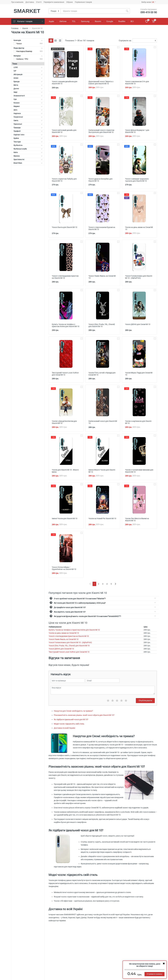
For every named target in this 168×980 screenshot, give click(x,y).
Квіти (28, 152)
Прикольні (28, 124)
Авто (28, 110)
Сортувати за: (125, 41)
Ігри (28, 99)
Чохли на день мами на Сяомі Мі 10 (64, 633)
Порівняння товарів (83, 2)
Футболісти (28, 145)
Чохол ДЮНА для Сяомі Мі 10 (61, 649)
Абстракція (28, 74)
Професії (28, 131)
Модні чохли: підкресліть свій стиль (69, 724)
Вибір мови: (149, 2)
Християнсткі (28, 159)
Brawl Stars (28, 163)
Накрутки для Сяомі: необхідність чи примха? (73, 711)
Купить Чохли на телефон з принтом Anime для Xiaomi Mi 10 (74, 630)
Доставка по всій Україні (64, 728)
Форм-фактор (28, 48)
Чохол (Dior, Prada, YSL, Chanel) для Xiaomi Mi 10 (69, 646)
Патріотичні (28, 117)
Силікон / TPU (22, 59)
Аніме (28, 78)
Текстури (28, 142)
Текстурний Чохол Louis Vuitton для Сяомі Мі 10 (69, 652)
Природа (28, 128)
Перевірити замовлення (54, 2)
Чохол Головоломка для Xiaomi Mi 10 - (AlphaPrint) (70, 642)
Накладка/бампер (24, 51)
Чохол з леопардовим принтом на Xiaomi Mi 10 (69, 636)
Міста (28, 85)
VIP (28, 71)
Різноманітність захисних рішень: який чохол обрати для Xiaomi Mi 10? (84, 715)
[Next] (115, 584)
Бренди (28, 82)
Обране (69, 2)
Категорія (28, 40)
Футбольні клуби (28, 149)
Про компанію (17, 2)
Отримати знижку (154, 974)
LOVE (28, 67)
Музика (28, 156)
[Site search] (93, 11)
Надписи (28, 113)
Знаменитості (28, 96)
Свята (28, 120)
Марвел (28, 106)
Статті (39, 2)
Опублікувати (145, 700)
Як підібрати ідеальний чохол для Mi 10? (71, 719)
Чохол (19, 44)
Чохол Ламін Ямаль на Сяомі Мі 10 (64, 639)
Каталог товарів (28, 21)
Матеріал (28, 56)
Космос (28, 103)
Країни (28, 138)
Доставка (30, 2)
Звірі (28, 92)
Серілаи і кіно (28, 135)
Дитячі (28, 89)
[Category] (55, 11)
